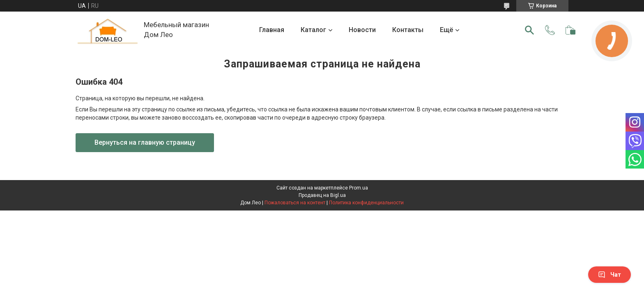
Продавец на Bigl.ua (322, 195)
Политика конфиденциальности (366, 203)
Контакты (408, 30)
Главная (272, 30)
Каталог (313, 30)
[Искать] (529, 30)
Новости (362, 30)
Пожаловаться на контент (295, 203)
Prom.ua (359, 188)
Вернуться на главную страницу (145, 142)
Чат (609, 275)
